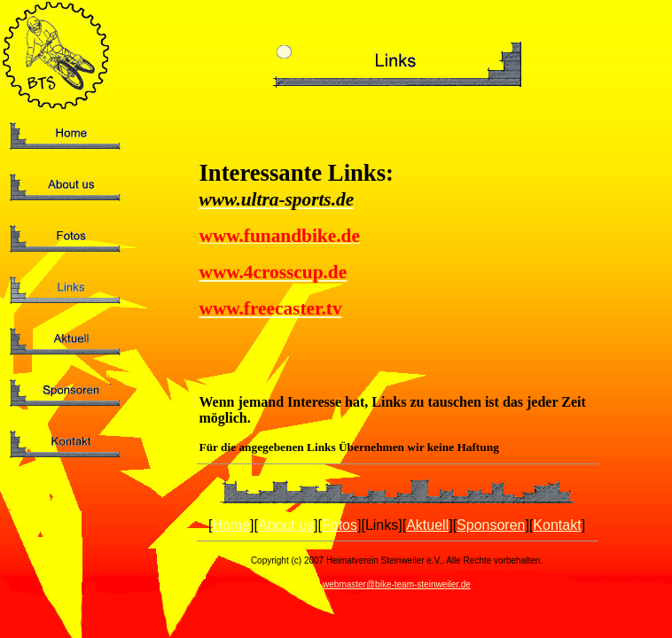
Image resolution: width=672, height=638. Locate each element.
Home (231, 525)
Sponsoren (491, 525)
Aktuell (427, 525)
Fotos (340, 525)
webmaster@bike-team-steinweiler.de (397, 584)
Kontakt (557, 525)
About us (286, 525)
